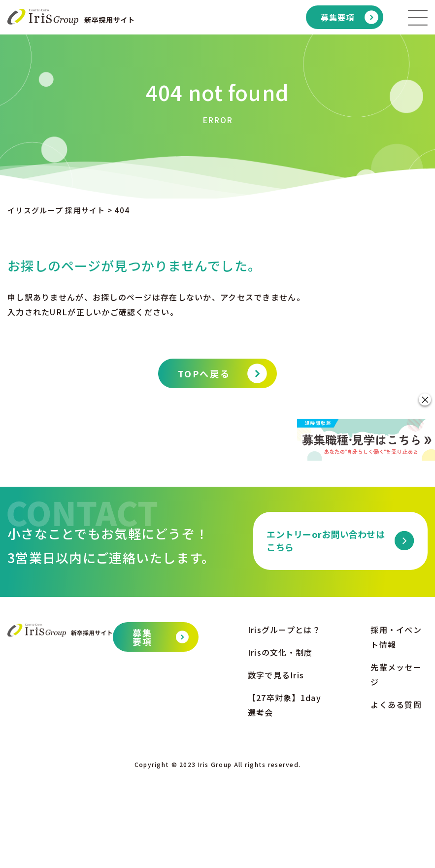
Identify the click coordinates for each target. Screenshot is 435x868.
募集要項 (338, 17)
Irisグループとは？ (284, 720)
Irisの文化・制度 (280, 742)
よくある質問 (396, 795)
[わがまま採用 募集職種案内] (366, 482)
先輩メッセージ (396, 765)
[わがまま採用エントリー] (366, 407)
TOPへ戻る (204, 373)
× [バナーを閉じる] (425, 357)
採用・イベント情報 (396, 727)
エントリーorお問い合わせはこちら (326, 631)
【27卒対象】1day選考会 (284, 795)
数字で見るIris (276, 765)
